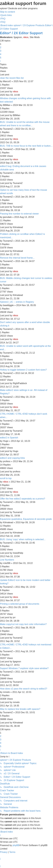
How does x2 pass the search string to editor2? (24, 689)
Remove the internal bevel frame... (17, 258)
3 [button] (1, 51)
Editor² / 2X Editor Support (21, 33)
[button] (0, 61)
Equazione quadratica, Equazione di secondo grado (26, 519)
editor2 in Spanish (9, 438)
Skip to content (7, 12)
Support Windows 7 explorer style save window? (24, 668)
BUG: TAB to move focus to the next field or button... (26, 146)
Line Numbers (7, 560)
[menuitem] (3, 19)
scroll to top (6, 478)
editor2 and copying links (12, 458)
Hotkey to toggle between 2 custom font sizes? (23, 370)
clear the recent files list (12, 78)
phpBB (16, 845)
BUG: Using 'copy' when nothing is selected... (23, 539)
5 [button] (1, 58)
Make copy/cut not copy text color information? (23, 624)
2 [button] (1, 47)
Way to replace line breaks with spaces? (20, 709)
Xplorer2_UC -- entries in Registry (17, 302)
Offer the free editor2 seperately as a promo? (23, 499)
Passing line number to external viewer (19, 214)
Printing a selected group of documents (20, 604)
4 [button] (1, 54)
